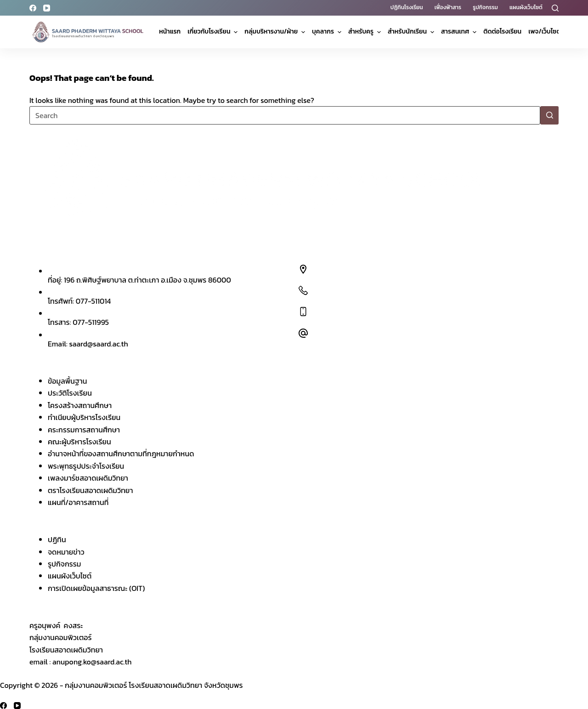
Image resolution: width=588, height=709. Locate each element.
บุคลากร (328, 31)
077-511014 (93, 301)
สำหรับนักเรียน (412, 31)
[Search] (555, 8)
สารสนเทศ (460, 31)
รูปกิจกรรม (485, 7)
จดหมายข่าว (66, 552)
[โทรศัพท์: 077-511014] (303, 290)
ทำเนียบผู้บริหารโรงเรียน (84, 417)
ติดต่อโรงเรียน (502, 31)
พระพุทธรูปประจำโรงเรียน (86, 466)
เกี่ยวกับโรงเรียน (214, 31)
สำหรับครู (366, 31)
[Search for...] (285, 115)
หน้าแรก (170, 31)
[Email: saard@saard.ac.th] (303, 333)
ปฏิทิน (57, 539)
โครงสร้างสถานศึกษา (80, 405)
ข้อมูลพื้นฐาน (67, 381)
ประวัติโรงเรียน (70, 393)
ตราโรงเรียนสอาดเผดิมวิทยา (90, 490)
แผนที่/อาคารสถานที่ (78, 502)
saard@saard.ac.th (99, 344)
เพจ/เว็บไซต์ (549, 31)
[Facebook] (33, 8)
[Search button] (549, 115)
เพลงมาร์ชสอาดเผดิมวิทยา (88, 478)
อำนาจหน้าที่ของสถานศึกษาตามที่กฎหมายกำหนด (121, 454)
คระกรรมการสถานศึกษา (84, 430)
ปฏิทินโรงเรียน (407, 7)
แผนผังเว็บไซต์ (526, 7)
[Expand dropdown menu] (236, 32)
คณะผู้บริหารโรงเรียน (79, 442)
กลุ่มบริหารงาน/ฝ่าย (276, 31)
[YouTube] (47, 8)
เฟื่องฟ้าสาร (448, 7)
